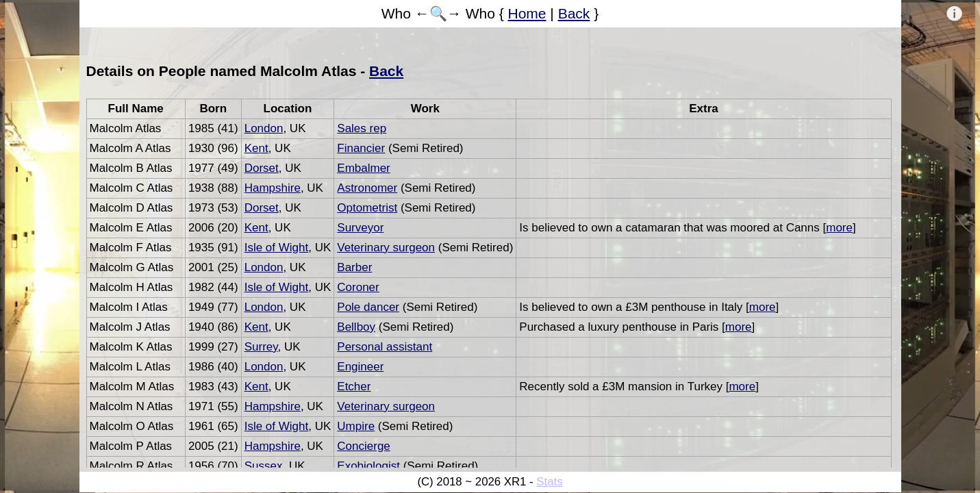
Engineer (360, 367)
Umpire (356, 426)
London (264, 128)
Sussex (264, 466)
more (839, 228)
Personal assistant (385, 347)
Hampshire (273, 188)
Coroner (358, 287)
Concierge (364, 446)
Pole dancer (368, 307)
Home (527, 13)
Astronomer (367, 188)
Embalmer (363, 168)
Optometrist (367, 208)
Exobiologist (368, 466)
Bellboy (356, 327)
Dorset (262, 168)
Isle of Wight (277, 248)
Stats (549, 482)
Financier (361, 148)
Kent (256, 148)
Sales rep (362, 128)
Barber (354, 267)
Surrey (261, 347)
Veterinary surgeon (386, 248)
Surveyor (360, 228)
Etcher (354, 387)
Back (574, 13)
